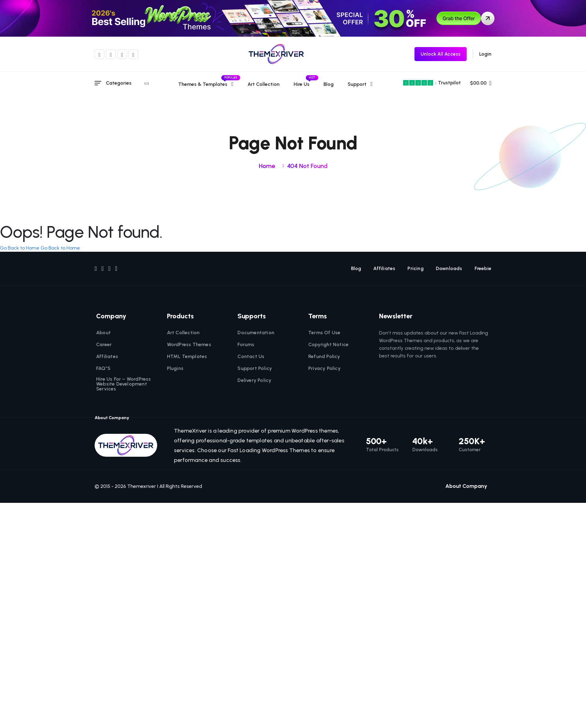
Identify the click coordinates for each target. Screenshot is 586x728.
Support (358, 84)
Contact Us (251, 357)
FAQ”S (103, 368)
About (103, 333)
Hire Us (302, 84)
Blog (329, 84)
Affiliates (384, 269)
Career (104, 345)
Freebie (483, 269)
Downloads (449, 269)
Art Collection (264, 84)
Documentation (256, 333)
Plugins (175, 368)
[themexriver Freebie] (441, 54)
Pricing (415, 269)
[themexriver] (276, 54)
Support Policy (255, 368)
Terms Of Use (324, 333)
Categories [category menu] (127, 83)
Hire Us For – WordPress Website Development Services (124, 384)
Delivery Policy (254, 380)
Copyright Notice (328, 345)
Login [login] (485, 54)
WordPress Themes (189, 345)
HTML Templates (187, 357)
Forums (246, 345)
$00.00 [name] (481, 83)
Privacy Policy (324, 368)
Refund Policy (324, 357)
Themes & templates (206, 84)
